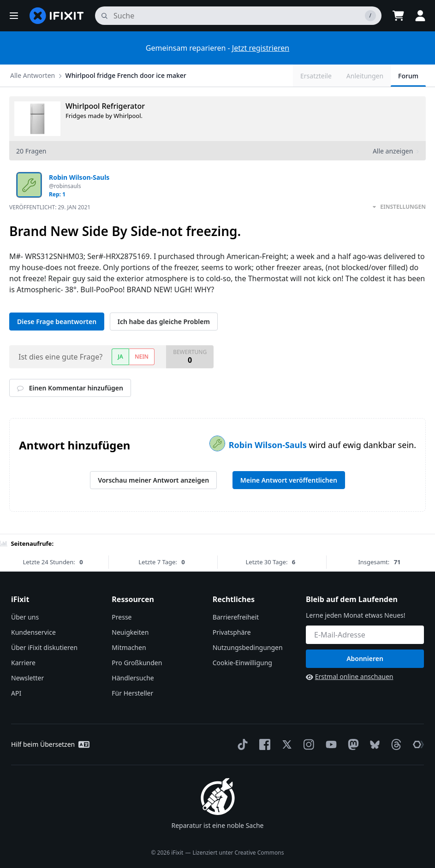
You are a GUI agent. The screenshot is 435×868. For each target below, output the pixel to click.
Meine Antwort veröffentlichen (289, 480)
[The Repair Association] (417, 744)
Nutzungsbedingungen (248, 647)
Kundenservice (33, 632)
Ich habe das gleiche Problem (164, 322)
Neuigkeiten (130, 632)
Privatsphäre (232, 632)
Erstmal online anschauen (349, 676)
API (16, 693)
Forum (408, 76)
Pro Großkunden (137, 663)
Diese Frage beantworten (57, 322)
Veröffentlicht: (50, 207)
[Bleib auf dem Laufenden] (365, 635)
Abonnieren (365, 658)
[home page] (57, 16)
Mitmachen (129, 647)
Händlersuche (133, 678)
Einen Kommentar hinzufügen (70, 388)
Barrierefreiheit (236, 617)
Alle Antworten (33, 75)
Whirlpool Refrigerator (105, 106)
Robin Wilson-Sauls (269, 445)
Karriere (23, 663)
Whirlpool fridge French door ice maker (125, 75)
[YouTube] (329, 744)
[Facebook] (263, 744)
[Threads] (394, 744)
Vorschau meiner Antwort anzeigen (153, 480)
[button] (14, 16)
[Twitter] (285, 744)
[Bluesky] (373, 745)
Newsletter (27, 678)
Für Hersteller (132, 693)
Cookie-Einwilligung (242, 663)
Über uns (25, 617)
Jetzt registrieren (261, 48)
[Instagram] (307, 744)
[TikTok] (241, 744)
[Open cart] (398, 16)
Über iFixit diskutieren (44, 647)
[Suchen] (238, 16)
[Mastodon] (352, 744)
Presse (122, 617)
